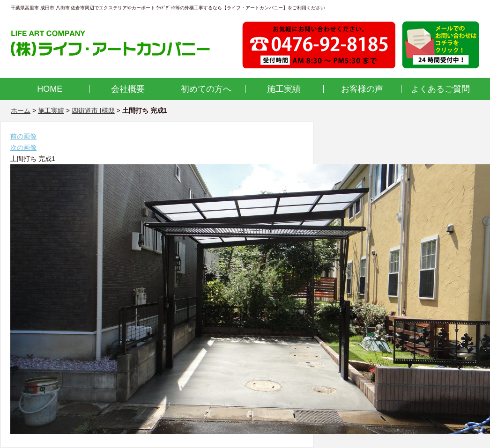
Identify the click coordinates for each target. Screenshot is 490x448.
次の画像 (23, 147)
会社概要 (128, 89)
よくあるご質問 (440, 89)
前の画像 (23, 136)
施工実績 (284, 89)
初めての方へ (206, 89)
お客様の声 (362, 89)
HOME (50, 89)
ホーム (21, 110)
